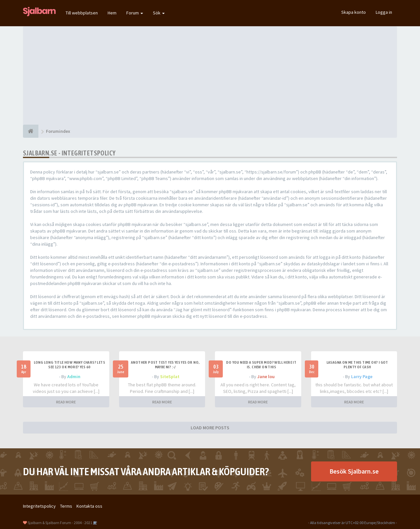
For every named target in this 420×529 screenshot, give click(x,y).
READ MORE (66, 402)
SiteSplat (170, 376)
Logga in (384, 12)
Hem (112, 13)
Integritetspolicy (39, 506)
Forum (135, 13)
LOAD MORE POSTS (210, 428)
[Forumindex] (31, 131)
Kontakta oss (89, 506)
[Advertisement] (210, 75)
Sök (159, 13)
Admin (74, 376)
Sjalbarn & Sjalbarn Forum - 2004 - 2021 (60, 523)
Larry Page (362, 376)
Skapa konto (354, 12)
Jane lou (266, 376)
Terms (66, 506)
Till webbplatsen (82, 13)
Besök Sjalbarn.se (354, 471)
